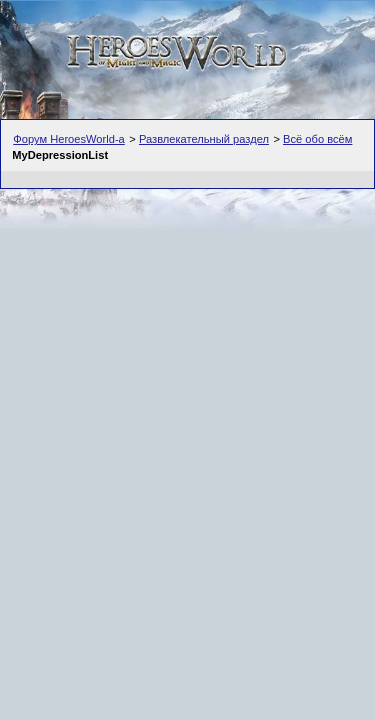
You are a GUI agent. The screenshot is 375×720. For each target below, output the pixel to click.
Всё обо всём (317, 139)
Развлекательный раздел (204, 139)
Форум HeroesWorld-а (69, 139)
